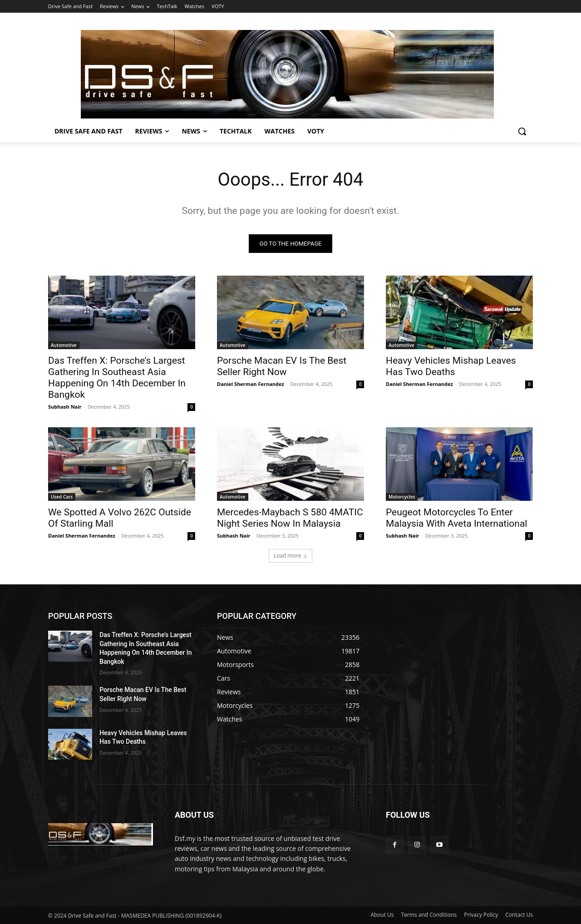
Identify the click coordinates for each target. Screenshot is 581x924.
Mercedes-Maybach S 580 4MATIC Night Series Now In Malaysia (290, 518)
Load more (291, 556)
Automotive (64, 345)
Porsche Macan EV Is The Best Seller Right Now (282, 366)
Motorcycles (402, 497)
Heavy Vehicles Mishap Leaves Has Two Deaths (451, 366)
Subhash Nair (65, 407)
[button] (522, 131)
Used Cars (62, 497)
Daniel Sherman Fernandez (251, 384)
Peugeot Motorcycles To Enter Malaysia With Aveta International (456, 518)
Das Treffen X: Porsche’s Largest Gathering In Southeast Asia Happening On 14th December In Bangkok (117, 378)
